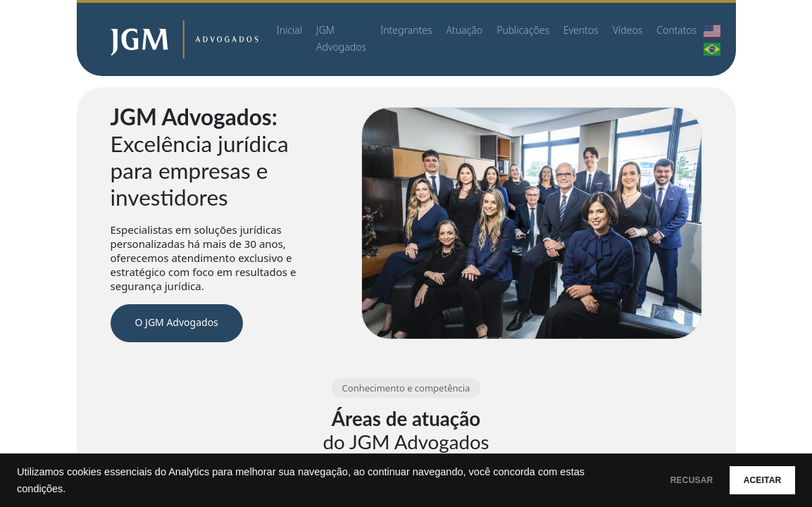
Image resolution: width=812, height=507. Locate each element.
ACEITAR (751, 480)
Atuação (465, 30)
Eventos (581, 30)
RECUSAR (660, 480)
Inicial (290, 30)
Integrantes (406, 30)
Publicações (523, 30)
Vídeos (627, 30)
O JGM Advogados (177, 322)
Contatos (676, 30)
